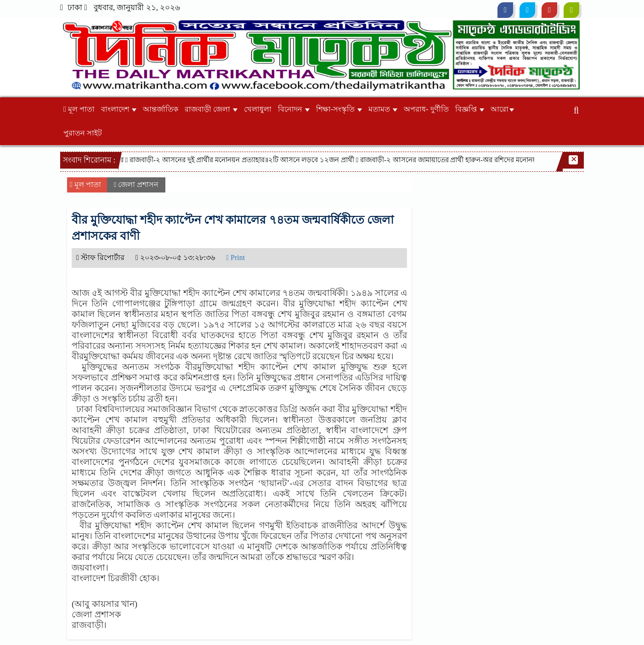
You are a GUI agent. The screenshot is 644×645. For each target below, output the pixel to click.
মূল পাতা (79, 109)
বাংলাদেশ (119, 109)
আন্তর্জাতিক (161, 109)
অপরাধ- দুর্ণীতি (426, 109)
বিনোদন (294, 109)
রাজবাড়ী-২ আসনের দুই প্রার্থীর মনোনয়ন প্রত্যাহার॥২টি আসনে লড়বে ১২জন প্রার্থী (243, 160)
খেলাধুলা (258, 109)
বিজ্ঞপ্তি (470, 109)
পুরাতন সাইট (83, 133)
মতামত (383, 109)
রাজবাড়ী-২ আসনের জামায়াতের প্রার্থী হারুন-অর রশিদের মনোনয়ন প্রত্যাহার (464, 160)
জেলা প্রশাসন (138, 184)
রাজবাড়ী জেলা (211, 109)
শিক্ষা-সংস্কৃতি (339, 109)
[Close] (573, 160)
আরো (502, 109)
